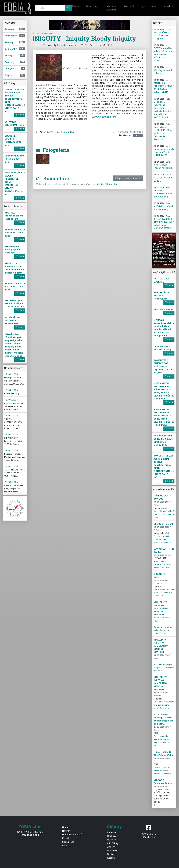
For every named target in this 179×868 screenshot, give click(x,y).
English (111, 858)
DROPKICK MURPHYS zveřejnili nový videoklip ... (164, 192)
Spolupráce (148, 6)
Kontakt (129, 6)
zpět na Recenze (42, 33)
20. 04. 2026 (11, 482)
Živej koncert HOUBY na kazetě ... (164, 165)
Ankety (111, 847)
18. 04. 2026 (11, 390)
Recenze (112, 832)
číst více (20, 115)
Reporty (111, 840)
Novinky (92, 6)
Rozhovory (113, 836)
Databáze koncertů (111, 8)
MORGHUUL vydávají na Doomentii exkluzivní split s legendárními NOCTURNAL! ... (162, 108)
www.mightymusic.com (104, 117)
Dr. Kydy (111, 854)
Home (76, 6)
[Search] (53, 8)
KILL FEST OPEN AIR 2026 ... (164, 178)
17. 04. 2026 (11, 374)
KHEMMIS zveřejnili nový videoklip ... (163, 206)
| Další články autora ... (65, 132)
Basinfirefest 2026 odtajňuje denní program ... (163, 34)
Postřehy (112, 850)
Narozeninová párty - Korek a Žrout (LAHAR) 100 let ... (164, 151)
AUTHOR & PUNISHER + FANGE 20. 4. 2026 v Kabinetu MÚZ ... (164, 86)
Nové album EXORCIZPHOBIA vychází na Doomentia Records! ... (163, 132)
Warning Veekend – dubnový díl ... (164, 70)
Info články (113, 843)
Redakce (168, 6)
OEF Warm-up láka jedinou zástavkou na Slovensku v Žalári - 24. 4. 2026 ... (163, 53)
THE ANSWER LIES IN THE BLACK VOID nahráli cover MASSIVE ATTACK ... (164, 222)
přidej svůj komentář (128, 178)
